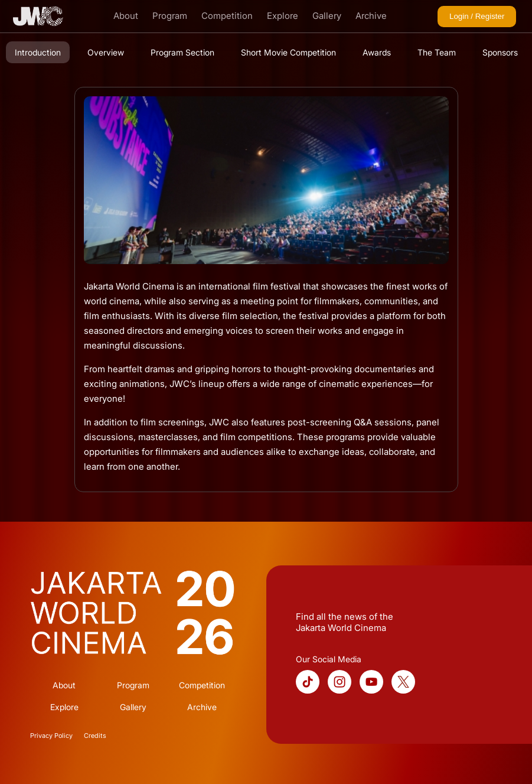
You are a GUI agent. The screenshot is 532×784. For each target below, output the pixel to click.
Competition (227, 16)
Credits (95, 736)
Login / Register (477, 16)
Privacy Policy (51, 736)
